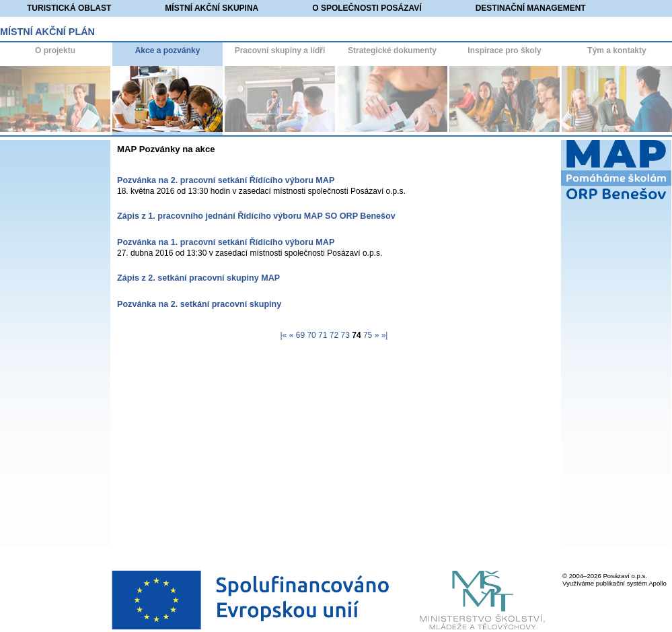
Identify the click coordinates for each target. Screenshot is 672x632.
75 (368, 335)
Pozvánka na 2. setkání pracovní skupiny (199, 304)
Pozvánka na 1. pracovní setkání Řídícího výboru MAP (226, 242)
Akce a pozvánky (168, 50)
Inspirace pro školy (504, 50)
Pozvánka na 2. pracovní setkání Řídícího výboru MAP (226, 180)
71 (323, 335)
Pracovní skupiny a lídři (280, 50)
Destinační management (531, 8)
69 (300, 335)
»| (385, 335)
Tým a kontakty (617, 50)
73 (345, 335)
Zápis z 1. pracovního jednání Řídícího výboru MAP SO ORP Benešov (256, 216)
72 (334, 335)
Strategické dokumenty (392, 50)
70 (311, 335)
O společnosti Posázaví (367, 8)
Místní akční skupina (212, 8)
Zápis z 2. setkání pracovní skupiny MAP (198, 278)
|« (284, 335)
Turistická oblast (69, 8)
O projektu (55, 50)
